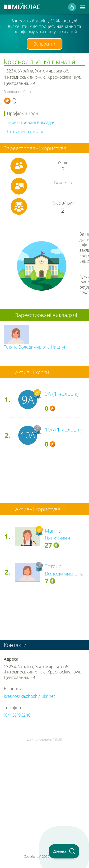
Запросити (45, 44)
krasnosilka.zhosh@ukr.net (29, 696)
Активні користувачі (40, 509)
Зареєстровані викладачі (32, 122)
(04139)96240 (17, 715)
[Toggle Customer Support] (64, 851)
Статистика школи (25, 131)
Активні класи (32, 372)
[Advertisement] (44, 784)
